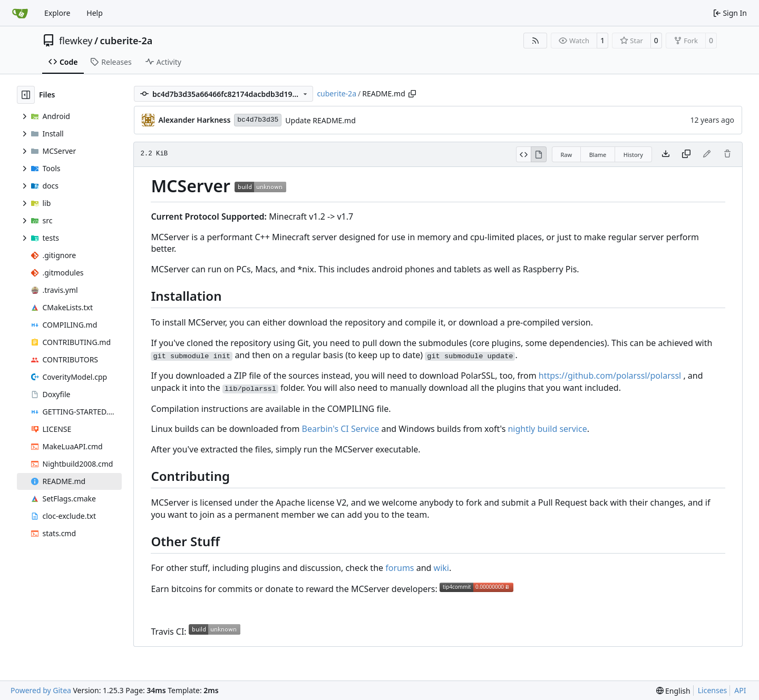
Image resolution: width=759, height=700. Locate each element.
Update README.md (320, 120)
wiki (441, 568)
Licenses (713, 690)
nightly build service (547, 429)
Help (95, 13)
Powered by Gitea (41, 690)
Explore (57, 13)
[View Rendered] (539, 154)
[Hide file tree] (26, 95)
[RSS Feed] (536, 41)
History (633, 155)
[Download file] (666, 154)
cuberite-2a (126, 41)
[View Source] (524, 154)
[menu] (673, 691)
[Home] (20, 13)
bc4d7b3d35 (258, 120)
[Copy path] (412, 94)
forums (400, 568)
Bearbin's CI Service (341, 429)
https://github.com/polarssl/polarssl (610, 376)
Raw (567, 155)
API (740, 690)
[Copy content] (686, 154)
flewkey (76, 41)
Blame (598, 155)
